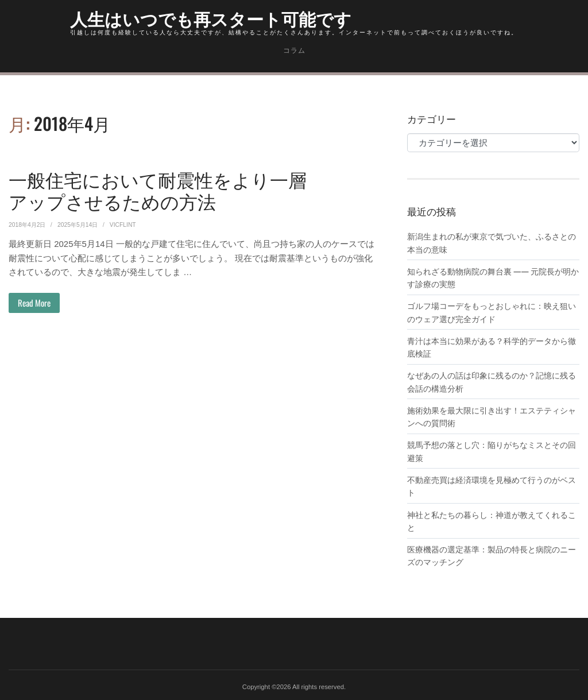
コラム (294, 51)
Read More (34, 303)
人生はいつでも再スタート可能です (211, 18)
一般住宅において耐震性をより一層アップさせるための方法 (158, 190)
